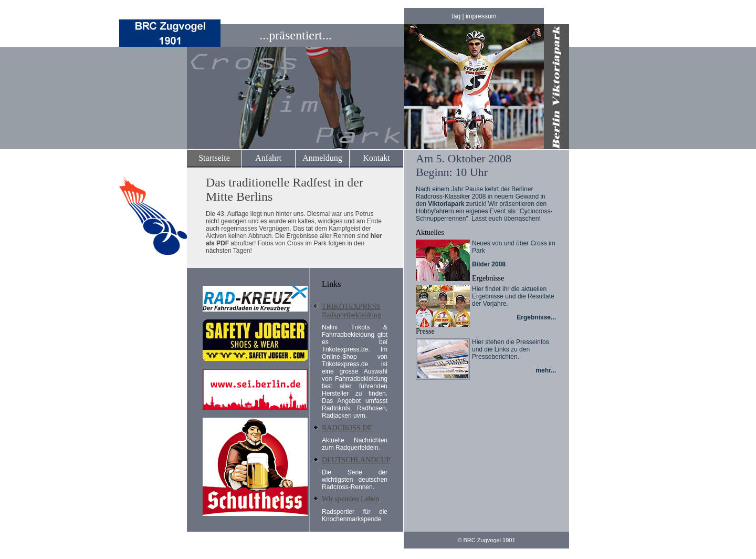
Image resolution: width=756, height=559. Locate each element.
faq (456, 16)
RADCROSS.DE (347, 428)
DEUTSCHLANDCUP (356, 460)
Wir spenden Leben (350, 499)
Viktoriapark (446, 204)
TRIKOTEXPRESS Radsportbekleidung (351, 311)
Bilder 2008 (489, 264)
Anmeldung (322, 158)
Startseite (214, 158)
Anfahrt (268, 158)
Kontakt (376, 158)
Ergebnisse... (536, 317)
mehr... (546, 370)
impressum (481, 16)
